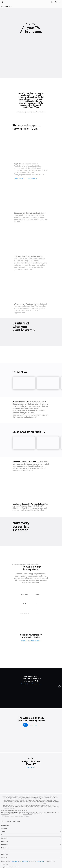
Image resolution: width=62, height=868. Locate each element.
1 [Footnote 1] (39, 681)
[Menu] (60, 2)
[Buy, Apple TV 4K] (25, 725)
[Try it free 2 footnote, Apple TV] (25, 684)
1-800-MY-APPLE (41, 861)
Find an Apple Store (16, 861)
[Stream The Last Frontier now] (23, 703)
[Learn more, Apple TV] (19, 179)
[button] (52, 2)
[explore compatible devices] (31, 641)
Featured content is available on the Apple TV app (13, 813)
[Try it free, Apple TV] (33, 179)
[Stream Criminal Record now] (37, 694)
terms (45, 803)
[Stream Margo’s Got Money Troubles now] (21, 694)
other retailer (25, 861)
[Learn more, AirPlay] (31, 767)
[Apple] (2, 2)
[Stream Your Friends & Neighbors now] (52, 694)
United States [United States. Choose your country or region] (5, 864)
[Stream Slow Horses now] (39, 703)
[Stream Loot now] (8, 703)
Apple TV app (6, 6)
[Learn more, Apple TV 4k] (35, 725)
